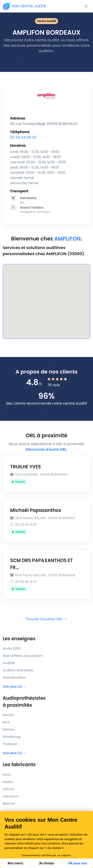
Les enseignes (19, 639)
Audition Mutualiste (18, 670)
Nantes (8, 715)
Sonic (7, 775)
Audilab (9, 663)
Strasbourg (11, 737)
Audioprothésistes (46, 702)
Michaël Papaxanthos (36, 510)
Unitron (8, 789)
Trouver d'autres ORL (46, 619)
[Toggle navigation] (86, 6)
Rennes (9, 729)
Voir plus (15, 687)
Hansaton (10, 796)
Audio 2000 (12, 648)
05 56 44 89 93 (23, 137)
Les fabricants (19, 765)
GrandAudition (14, 677)
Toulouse (10, 744)
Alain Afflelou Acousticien (23, 656)
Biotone (9, 804)
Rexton (8, 782)
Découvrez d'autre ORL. (46, 449)
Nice (6, 722)
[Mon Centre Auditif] (24, 6)
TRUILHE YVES (26, 467)
